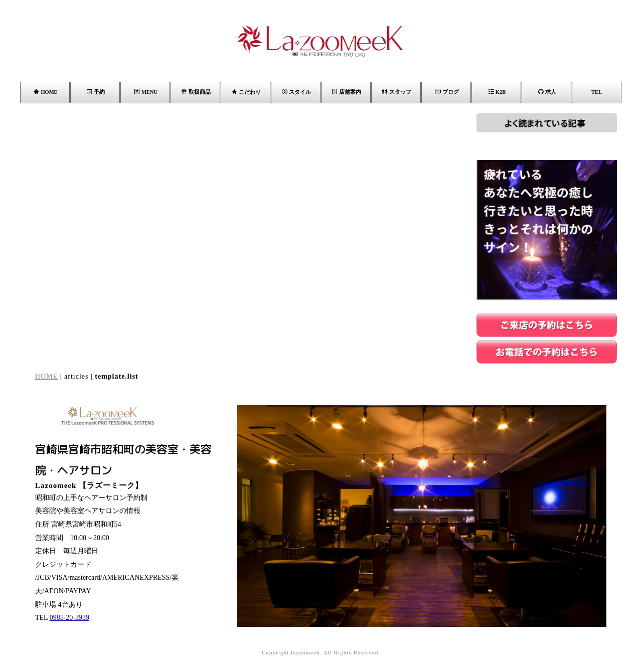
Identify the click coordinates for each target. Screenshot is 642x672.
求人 (547, 92)
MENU (146, 92)
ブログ (447, 92)
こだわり (246, 92)
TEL (597, 92)
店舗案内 (347, 92)
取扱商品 (196, 92)
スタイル (296, 92)
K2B (497, 92)
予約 (96, 92)
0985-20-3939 (69, 618)
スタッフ (397, 92)
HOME (45, 92)
